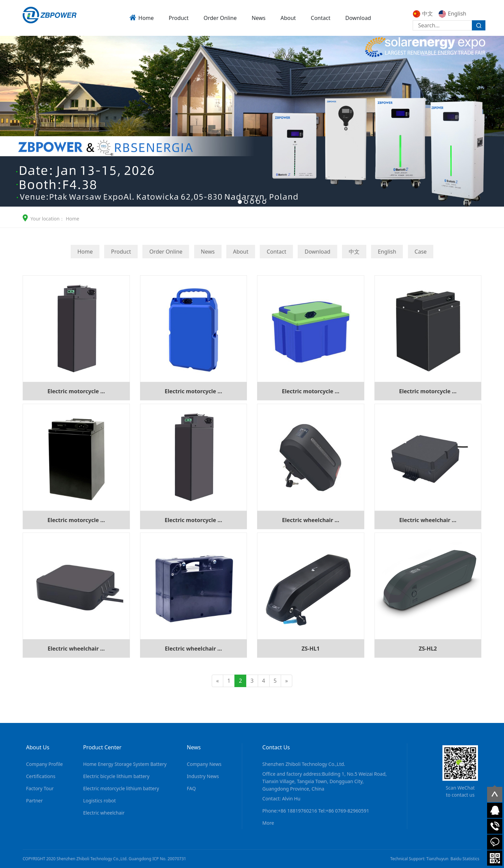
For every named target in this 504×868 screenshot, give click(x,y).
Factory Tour (40, 788)
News (259, 18)
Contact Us (276, 747)
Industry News (203, 776)
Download (358, 18)
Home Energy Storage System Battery (125, 764)
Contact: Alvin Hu (282, 799)
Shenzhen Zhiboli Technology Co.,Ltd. (304, 764)
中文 (423, 14)
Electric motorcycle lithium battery (121, 788)
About (288, 18)
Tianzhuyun (437, 859)
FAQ (191, 788)
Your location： (47, 219)
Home (146, 18)
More (268, 823)
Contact (321, 18)
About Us (38, 747)
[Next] (287, 681)
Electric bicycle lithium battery (116, 776)
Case (421, 252)
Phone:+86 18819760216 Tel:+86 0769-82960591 (316, 811)
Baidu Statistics (465, 859)
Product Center (102, 747)
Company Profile (44, 764)
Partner (35, 801)
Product (179, 18)
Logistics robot (100, 801)
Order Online (220, 18)
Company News (204, 764)
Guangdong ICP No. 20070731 (157, 859)
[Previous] (217, 681)
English (452, 14)
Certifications (41, 776)
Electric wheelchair (104, 813)
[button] (240, 202)
